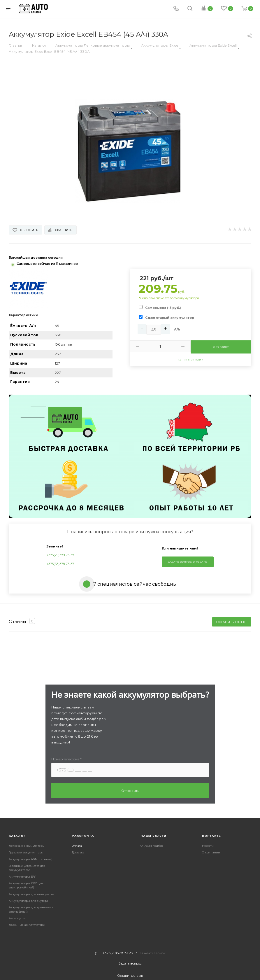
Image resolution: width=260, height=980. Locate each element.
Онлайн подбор (152, 846)
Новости (208, 846)
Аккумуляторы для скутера (28, 901)
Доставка (78, 852)
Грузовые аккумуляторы (26, 852)
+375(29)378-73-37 (60, 555)
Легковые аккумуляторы (27, 846)
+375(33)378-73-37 (60, 564)
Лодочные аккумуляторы (27, 925)
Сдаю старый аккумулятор (170, 318)
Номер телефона (66, 759)
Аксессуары (17, 918)
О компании (211, 852)
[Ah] (154, 330)
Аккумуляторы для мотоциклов (31, 894)
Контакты (212, 836)
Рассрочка (83, 836)
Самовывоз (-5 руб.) (163, 308)
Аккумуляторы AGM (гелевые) (31, 859)
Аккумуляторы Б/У (22, 877)
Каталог (17, 836)
